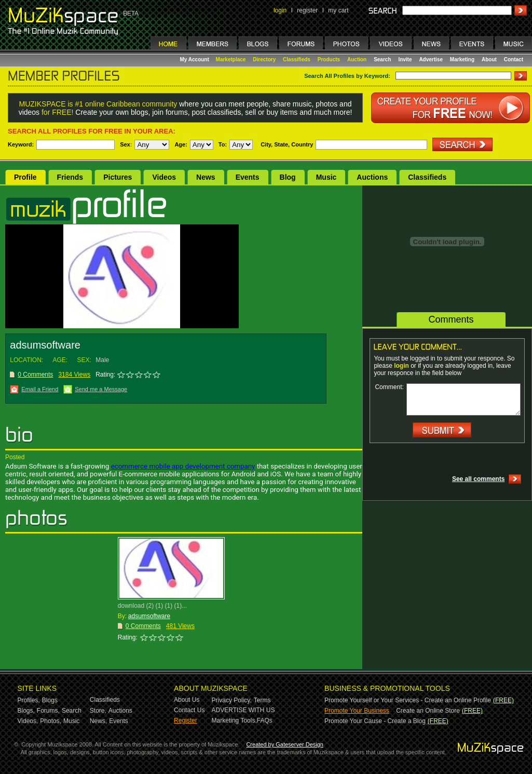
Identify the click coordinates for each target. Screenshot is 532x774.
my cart (338, 10)
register (307, 10)
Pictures (118, 177)
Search (382, 59)
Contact (514, 59)
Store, (98, 711)
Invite (405, 59)
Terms (262, 700)
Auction (357, 59)
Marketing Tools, (234, 720)
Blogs (50, 700)
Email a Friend (40, 389)
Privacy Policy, (232, 700)
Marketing (462, 59)
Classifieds (297, 59)
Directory (264, 59)
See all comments (478, 479)
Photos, (51, 721)
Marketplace (231, 59)
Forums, (48, 711)
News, (98, 721)
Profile (25, 177)
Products (329, 59)
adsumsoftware (149, 616)
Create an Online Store (428, 711)
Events (248, 177)
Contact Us (189, 710)
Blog (288, 177)
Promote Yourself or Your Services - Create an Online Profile (408, 700)
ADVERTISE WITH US (243, 710)
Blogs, (26, 711)
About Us (187, 700)
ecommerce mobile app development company (183, 466)
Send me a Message (101, 389)
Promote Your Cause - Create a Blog (375, 721)
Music (326, 177)
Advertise (431, 59)
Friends (70, 177)
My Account (195, 59)
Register (186, 720)
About (489, 59)
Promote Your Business (357, 711)
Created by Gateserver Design (285, 744)
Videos (164, 177)
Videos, (28, 721)
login (280, 10)
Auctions (372, 177)
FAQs (265, 720)
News (206, 177)
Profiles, (29, 700)
